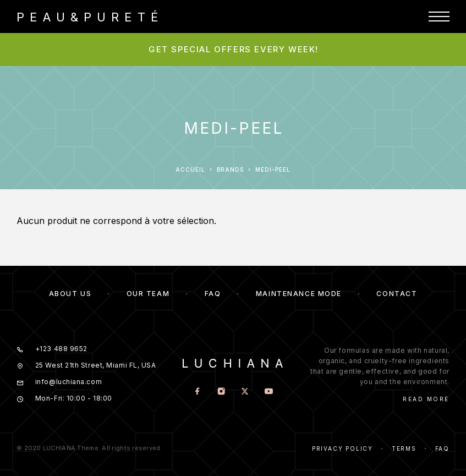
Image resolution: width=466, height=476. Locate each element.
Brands (230, 169)
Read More (426, 399)
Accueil (190, 169)
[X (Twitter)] (245, 392)
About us (70, 294)
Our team (148, 294)
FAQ (213, 294)
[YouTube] (268, 392)
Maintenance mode (299, 294)
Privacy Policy (342, 448)
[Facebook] (197, 392)
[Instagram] (221, 392)
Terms (404, 448)
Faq (442, 448)
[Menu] (439, 17)
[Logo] (87, 17)
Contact (397, 294)
